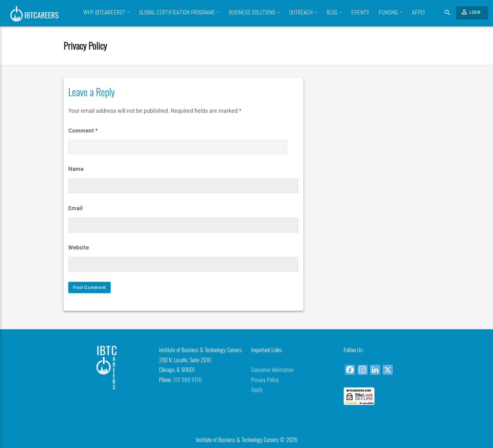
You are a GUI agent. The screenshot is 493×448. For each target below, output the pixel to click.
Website (79, 247)
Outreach (303, 13)
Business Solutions (254, 13)
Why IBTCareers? (107, 13)
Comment (83, 131)
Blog (334, 13)
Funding (391, 13)
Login (471, 12)
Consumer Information (272, 369)
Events (360, 13)
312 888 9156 (187, 380)
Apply (419, 13)
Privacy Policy (85, 45)
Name (76, 169)
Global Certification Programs (179, 13)
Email (75, 208)
